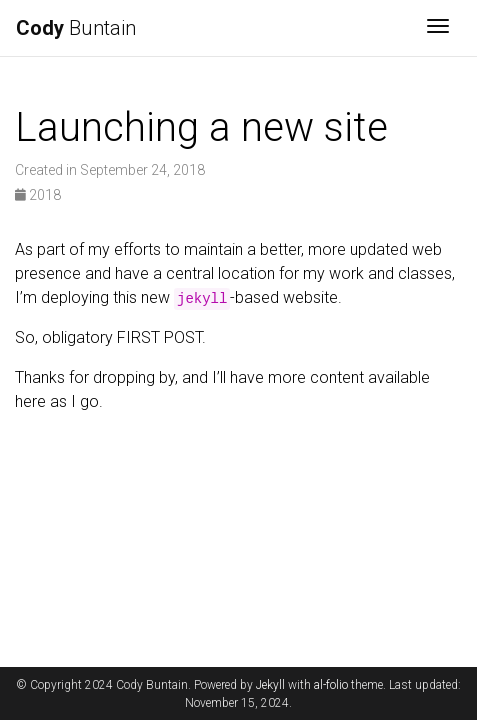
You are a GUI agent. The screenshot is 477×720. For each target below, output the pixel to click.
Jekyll (270, 685)
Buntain (76, 28)
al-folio (331, 685)
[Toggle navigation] (438, 28)
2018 (38, 195)
